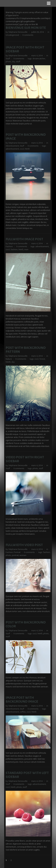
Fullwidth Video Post (24, 545)
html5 (27, 149)
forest (42, 359)
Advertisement (12, 146)
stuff (18, 61)
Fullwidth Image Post (24, 239)
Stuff (8, 58)
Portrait (17, 552)
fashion (14, 249)
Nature (9, 359)
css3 (22, 149)
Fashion (9, 246)
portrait (15, 555)
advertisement (12, 149)
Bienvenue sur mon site (26, 28)
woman (23, 555)
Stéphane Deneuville (18, 32)
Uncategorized (12, 35)
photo (8, 61)
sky (14, 61)
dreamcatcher (39, 58)
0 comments (28, 35)
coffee (23, 712)
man (26, 249)
